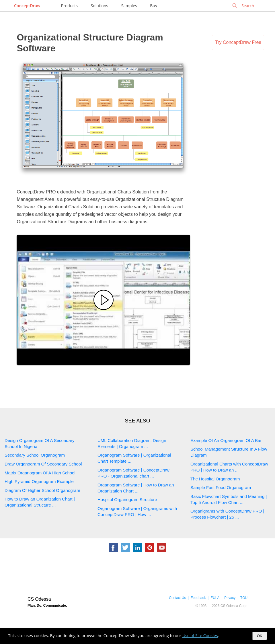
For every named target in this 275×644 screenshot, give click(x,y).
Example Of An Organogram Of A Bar (226, 440)
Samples (129, 6)
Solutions (100, 6)
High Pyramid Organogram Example (39, 481)
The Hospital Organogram (215, 479)
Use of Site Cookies (200, 636)
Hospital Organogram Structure (127, 500)
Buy (154, 6)
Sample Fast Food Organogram (221, 487)
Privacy (230, 598)
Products (69, 6)
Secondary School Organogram (35, 455)
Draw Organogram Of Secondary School (43, 464)
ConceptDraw (27, 6)
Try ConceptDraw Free (238, 42)
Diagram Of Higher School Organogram (42, 490)
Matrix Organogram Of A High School (40, 473)
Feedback (198, 598)
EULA (215, 598)
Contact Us (177, 598)
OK (260, 636)
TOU (244, 598)
